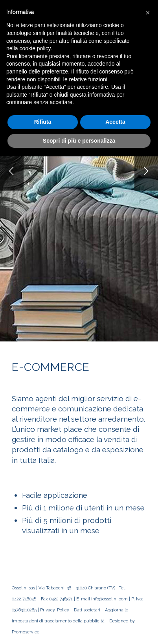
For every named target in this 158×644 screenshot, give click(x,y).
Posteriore (146, 171)
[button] (148, 13)
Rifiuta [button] (43, 122)
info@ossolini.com (109, 599)
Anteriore (12, 171)
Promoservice (26, 632)
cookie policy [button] (35, 48)
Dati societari (87, 610)
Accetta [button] (115, 122)
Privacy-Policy (55, 610)
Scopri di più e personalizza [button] (79, 141)
